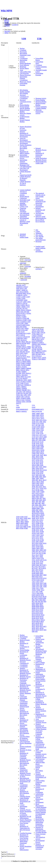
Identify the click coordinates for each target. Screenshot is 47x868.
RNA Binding (24, 90)
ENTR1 (29, 313)
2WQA (42, 453)
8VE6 (41, 613)
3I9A (41, 475)
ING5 (23, 328)
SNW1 (25, 380)
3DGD (34, 465)
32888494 (23, 273)
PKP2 (18, 355)
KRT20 (23, 335)
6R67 (41, 575)
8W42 (43, 615)
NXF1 (18, 350)
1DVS (34, 417)
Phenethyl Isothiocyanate (24, 236)
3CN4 (41, 462)
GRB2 (26, 323)
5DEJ (37, 542)
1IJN (43, 425)
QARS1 (44, 351)
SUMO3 (29, 382)
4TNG (38, 525)
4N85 (42, 508)
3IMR (37, 477)
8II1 (36, 602)
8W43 (34, 617)
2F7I (37, 440)
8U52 (38, 610)
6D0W (34, 565)
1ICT (33, 425)
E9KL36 (34, 411)
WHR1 (28, 398)
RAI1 (33, 353)
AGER (42, 329)
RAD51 (25, 367)
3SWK (18, 520)
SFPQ (24, 373)
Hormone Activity (41, 98)
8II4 (45, 602)
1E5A (41, 420)
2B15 (37, 438)
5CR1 (34, 542)
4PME (34, 512)
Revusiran (39, 241)
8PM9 (38, 607)
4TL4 (38, 520)
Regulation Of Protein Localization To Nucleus (24, 646)
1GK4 (18, 517)
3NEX (42, 483)
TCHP (18, 385)
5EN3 (45, 543)
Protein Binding (24, 105)
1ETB (34, 422)
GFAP (18, 323)
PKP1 (26, 353)
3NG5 (34, 485)
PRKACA (19, 362)
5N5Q (41, 555)
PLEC (25, 357)
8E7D (37, 597)
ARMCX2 (25, 290)
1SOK (34, 428)
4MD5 (18, 523)
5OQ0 (38, 558)
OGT (22, 350)
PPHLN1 (19, 360)
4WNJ (34, 528)
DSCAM (23, 312)
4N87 (37, 510)
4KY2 (44, 505)
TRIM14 (24, 387)
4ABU (34, 492)
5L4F (33, 553)
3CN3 (37, 462)
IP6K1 (27, 328)
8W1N (34, 615)
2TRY (38, 453)
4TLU (34, 523)
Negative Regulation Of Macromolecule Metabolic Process (25, 671)
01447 (34, 407)
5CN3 (38, 540)
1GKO (42, 423)
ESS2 (24, 315)
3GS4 (41, 473)
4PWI (34, 517)
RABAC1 (19, 367)
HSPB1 (25, 327)
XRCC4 (18, 400)
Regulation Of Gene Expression (25, 741)
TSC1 (29, 390)
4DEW (34, 498)
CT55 (28, 307)
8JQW (41, 603)
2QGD (42, 450)
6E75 (44, 567)
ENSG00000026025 (22, 409)
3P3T (41, 487)
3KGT (45, 480)
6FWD (41, 570)
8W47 (38, 618)
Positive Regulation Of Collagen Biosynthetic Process (26, 147)
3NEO (34, 483)
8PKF (37, 605)
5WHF (26, 525)
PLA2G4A (19, 357)
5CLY (38, 538)
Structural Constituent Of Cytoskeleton (24, 97)
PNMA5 (19, 358)
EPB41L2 (19, 315)
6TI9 (37, 578)
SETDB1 (19, 373)
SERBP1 (24, 372)
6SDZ (37, 577)
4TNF (34, 525)
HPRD (6, 33)
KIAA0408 (19, 333)
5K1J (40, 552)
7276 (33, 405)
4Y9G (37, 532)
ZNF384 (29, 402)
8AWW (38, 595)
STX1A (18, 382)
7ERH (34, 585)
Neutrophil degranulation (40, 206)
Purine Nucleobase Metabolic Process (41, 159)
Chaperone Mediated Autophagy (23, 210)
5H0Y (42, 548)
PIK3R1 (34, 351)
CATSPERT (20, 300)
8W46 (34, 618)
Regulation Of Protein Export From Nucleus (24, 836)
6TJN (41, 578)
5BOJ (41, 537)
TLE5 (22, 385)
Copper (38, 231)
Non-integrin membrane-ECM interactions (41, 202)
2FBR (44, 440)
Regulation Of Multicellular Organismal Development (40, 823)
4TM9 (38, 523)
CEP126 (25, 303)
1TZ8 (33, 435)
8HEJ (33, 600)
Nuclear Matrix (24, 68)
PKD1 (18, 353)
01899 (18, 407)
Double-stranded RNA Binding (25, 93)
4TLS (37, 522)
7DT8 (37, 583)
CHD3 (18, 305)
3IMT (44, 477)
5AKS (41, 533)
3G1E (18, 518)
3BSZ (34, 457)
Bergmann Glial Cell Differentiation (26, 166)
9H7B (37, 623)
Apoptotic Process (25, 810)
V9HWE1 (24, 411)
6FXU (34, 572)
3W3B (37, 490)
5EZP (33, 545)
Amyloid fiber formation (40, 214)
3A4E (37, 455)
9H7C (41, 623)
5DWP (41, 542)
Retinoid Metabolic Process (41, 149)
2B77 (44, 438)
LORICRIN (20, 338)
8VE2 (37, 612)
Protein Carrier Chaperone (40, 640)
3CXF (34, 463)
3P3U (44, 487)
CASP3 (18, 297)
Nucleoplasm (24, 637)
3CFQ (42, 458)
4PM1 (41, 510)
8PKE (34, 605)
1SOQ (38, 428)
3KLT (22, 518)
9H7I (41, 627)
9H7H (38, 627)
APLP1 (22, 288)
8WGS (34, 620)
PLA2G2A (23, 355)
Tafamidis (38, 233)
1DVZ (42, 418)
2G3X (38, 442)
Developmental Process (40, 841)
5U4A (45, 560)
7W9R (38, 590)
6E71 (45, 565)
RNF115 (42, 353)
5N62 (33, 557)
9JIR (33, 632)
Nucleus (22, 48)
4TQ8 (42, 525)
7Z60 (38, 593)
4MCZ (22, 522)
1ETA (45, 420)
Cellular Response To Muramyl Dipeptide (25, 178)
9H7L (37, 628)
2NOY (34, 448)
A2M (33, 329)
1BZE (38, 415)
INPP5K (34, 344)
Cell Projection (24, 73)
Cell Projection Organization (40, 760)
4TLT (41, 522)
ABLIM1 (19, 285)
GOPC (22, 323)
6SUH (34, 578)
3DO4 (38, 468)
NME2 (29, 347)
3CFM (34, 458)
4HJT (44, 500)
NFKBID (19, 347)
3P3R (33, 487)
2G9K (34, 445)
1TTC (34, 433)
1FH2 (44, 422)
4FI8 (44, 498)
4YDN (34, 533)
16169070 (15, 25)
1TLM (38, 430)
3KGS (40, 480)
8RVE (18, 528)
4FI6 (38, 498)
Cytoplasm (23, 50)
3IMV (38, 478)
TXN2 (18, 395)
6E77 (37, 568)
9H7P (41, 630)
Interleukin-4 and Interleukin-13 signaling (25, 202)
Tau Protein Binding (39, 647)
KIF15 (25, 333)
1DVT (38, 417)
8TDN (42, 608)
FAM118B (26, 318)
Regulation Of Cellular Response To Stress (41, 716)
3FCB (45, 470)
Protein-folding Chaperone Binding (40, 782)
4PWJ (37, 517)
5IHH (41, 550)
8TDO (34, 610)
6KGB (34, 575)
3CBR (41, 457)
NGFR (40, 348)
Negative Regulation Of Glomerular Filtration (40, 154)
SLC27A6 (19, 378)
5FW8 (38, 547)
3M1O (38, 482)
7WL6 (42, 590)
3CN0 (37, 460)
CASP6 (23, 297)
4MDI (22, 523)
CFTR (34, 334)
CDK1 (29, 302)
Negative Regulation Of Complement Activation (40, 846)
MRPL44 (19, 343)
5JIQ (37, 552)
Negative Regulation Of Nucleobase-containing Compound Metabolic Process (25, 756)
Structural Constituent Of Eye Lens (25, 102)
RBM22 (24, 368)
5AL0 (42, 535)
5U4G (41, 563)
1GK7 (26, 517)
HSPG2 (42, 343)
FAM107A (19, 318)
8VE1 (34, 612)
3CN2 (34, 462)
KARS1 (18, 332)
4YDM (42, 532)
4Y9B (34, 530)
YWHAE (28, 400)
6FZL (38, 572)
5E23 (33, 543)
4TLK (34, 522)
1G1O (38, 423)
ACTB (37, 329)
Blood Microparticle (40, 805)
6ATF (18, 527)
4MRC (38, 508)
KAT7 (23, 332)
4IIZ (33, 503)
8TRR (26, 528)
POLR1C (24, 358)
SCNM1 (18, 372)
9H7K (34, 628)
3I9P (33, 477)
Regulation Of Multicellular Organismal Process (24, 842)
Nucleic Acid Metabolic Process (25, 772)
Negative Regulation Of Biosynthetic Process (24, 721)
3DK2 (34, 468)
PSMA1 (18, 363)
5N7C (37, 557)
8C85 (42, 595)
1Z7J (37, 437)
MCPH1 (18, 342)
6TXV (45, 578)
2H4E (42, 445)
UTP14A (27, 397)
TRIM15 (19, 388)
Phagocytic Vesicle (25, 82)
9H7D (34, 625)
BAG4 (22, 292)
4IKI (43, 503)
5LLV (37, 555)
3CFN (38, 458)
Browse (7, 21)
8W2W (38, 615)
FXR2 (18, 322)
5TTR (42, 558)
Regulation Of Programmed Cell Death (25, 801)
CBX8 (25, 300)
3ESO (34, 470)
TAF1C (39, 358)
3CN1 (41, 460)
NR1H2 (23, 348)
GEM (29, 322)
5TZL (34, 560)
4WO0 (42, 528)
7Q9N (45, 587)
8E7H (45, 597)
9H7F (41, 625)
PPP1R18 (28, 360)
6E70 (41, 565)
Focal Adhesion (24, 65)
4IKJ (33, 505)
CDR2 (38, 333)
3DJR (42, 465)
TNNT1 (18, 387)
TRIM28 (24, 388)
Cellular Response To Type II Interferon (25, 183)
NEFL (29, 343)
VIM (24, 39)
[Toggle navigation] (1, 16)
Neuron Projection (25, 75)
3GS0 (38, 473)
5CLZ (42, 538)
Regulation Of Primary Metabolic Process (25, 693)
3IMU (34, 478)
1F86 (41, 422)
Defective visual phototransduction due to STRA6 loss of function (41, 219)
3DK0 (45, 467)
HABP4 (23, 325)
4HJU (34, 502)
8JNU (34, 603)
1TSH (42, 430)
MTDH (24, 343)
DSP (28, 312)
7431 (18, 405)
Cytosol (22, 57)
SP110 (43, 354)
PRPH (29, 362)
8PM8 (34, 607)
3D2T (37, 463)
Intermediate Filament (23, 61)
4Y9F (33, 532)
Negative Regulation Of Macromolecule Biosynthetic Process (24, 713)
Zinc (37, 230)
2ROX (38, 452)
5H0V (42, 547)
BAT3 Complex (40, 662)
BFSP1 (26, 292)
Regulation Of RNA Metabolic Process (24, 733)
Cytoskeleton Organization (24, 786)
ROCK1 (23, 370)
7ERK (45, 585)
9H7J (45, 627)
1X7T (45, 435)
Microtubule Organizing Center (25, 54)
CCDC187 (19, 302)
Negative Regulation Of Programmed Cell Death (41, 777)
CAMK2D (19, 295)
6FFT (37, 570)
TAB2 (22, 383)
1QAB (34, 427)
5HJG (37, 550)
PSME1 (18, 365)
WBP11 (18, 398)
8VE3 (41, 612)
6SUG (41, 577)
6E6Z (38, 565)
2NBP (42, 447)
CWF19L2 (19, 308)
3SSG (34, 488)
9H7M (42, 628)
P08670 (18, 411)
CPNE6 (34, 336)
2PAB (38, 448)
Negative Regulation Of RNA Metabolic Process (24, 792)
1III (36, 425)
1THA (42, 428)
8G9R (40, 598)
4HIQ (33, 500)
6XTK (42, 580)
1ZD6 (45, 437)
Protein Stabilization (39, 673)
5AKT (34, 535)
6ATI (21, 527)
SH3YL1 (19, 375)
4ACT (42, 493)
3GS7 (33, 475)
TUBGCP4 (19, 393)
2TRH (34, 453)
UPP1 (25, 395)
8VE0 (41, 610)
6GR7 (41, 572)
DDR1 (34, 338)
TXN (30, 393)
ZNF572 (19, 403)
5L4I (37, 553)
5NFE (41, 557)
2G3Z (42, 442)
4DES (34, 497)
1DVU (42, 417)
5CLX (34, 538)
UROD (18, 397)
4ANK (34, 495)
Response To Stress (25, 750)
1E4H (37, 420)
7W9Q (34, 590)
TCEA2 (26, 383)
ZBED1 (43, 359)
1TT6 (33, 432)
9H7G (34, 627)
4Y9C (37, 530)
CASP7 (28, 297)
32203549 (27, 266)
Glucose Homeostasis (39, 798)
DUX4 (18, 313)
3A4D (34, 455)
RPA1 (28, 370)
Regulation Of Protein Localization (24, 653)
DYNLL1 (23, 313)
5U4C (37, 562)
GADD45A (23, 322)
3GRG (34, 473)
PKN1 (22, 353)
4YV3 (22, 525)
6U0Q (38, 580)
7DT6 (34, 583)
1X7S (41, 435)
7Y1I (33, 592)
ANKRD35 (19, 287)
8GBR (44, 598)
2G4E (34, 443)
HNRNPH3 (39, 341)
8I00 (41, 600)
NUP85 (28, 348)
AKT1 (24, 285)
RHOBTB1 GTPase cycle (24, 206)
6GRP (34, 573)
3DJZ (41, 467)
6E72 (33, 567)
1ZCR (41, 437)
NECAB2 (35, 348)
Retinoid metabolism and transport (40, 210)
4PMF (38, 512)
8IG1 (33, 602)
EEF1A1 (39, 338)
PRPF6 (24, 362)
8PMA (42, 607)
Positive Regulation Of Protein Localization (26, 813)
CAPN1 (25, 295)
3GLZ (34, 472)
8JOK (37, 603)
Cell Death (23, 788)
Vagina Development (39, 801)
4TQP (41, 527)
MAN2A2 (24, 340)
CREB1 (18, 307)
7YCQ (34, 593)
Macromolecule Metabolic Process (25, 779)
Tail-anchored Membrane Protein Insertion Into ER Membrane (41, 652)
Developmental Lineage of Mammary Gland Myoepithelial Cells (25, 222)
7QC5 (38, 588)
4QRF (34, 518)
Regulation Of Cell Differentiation (25, 817)
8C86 (33, 597)
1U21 (37, 435)
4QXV (38, 518)
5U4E (34, 563)
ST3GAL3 (39, 356)
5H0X (38, 548)
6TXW (34, 580)
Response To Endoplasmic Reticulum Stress (41, 829)
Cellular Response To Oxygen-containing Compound (41, 732)
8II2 (39, 602)
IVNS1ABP (24, 330)
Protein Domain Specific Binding (25, 107)
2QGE (34, 452)
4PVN (38, 513)
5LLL (34, 555)
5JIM (33, 552)
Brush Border (40, 819)
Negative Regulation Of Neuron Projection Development (25, 134)
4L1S (33, 507)
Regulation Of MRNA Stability (25, 152)
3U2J (33, 490)
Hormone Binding (41, 102)
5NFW (34, 558)
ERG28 (34, 339)
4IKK (37, 505)
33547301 (27, 260)
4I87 (40, 502)
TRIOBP (24, 390)
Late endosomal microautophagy (25, 214)
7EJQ (41, 583)
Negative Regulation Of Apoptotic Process (41, 726)
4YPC (18, 525)
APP (25, 288)
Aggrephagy (23, 217)
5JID (45, 550)
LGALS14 (19, 337)
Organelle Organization (24, 769)
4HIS (37, 500)
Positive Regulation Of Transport (40, 657)
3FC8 (41, 470)
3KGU (34, 482)
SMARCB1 (20, 380)
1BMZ (38, 413)
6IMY (42, 573)
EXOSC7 (19, 317)
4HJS (41, 500)
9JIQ (45, 630)
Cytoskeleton (24, 58)
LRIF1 (25, 338)
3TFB (41, 488)
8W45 (42, 617)
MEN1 (23, 342)
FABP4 (24, 317)
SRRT (30, 380)
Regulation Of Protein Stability (40, 678)
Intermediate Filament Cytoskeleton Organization (24, 701)
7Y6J (37, 592)
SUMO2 (23, 382)
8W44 (38, 617)
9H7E (37, 625)
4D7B (38, 495)
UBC (22, 395)
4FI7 (41, 498)
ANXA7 (26, 287)
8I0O (44, 600)
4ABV (38, 492)
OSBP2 (26, 350)
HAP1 (28, 325)
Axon (21, 70)
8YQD (34, 622)
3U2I (45, 488)
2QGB (34, 450)
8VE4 (34, 613)
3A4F (41, 455)
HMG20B (19, 327)
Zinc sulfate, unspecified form (41, 239)
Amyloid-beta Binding (40, 643)
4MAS (41, 507)
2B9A (34, 440)
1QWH (38, 427)
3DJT (37, 467)
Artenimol (23, 234)
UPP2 (29, 395)
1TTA (37, 432)
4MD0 (27, 522)
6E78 (40, 568)
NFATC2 (23, 345)
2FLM (34, 442)
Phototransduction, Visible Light (41, 162)
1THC (34, 430)
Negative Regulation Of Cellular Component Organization (40, 739)
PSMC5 (23, 363)
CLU (42, 334)
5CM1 (34, 540)
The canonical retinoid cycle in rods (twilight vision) (40, 196)
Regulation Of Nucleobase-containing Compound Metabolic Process (25, 682)
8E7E (41, 597)
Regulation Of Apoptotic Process (41, 722)
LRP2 (39, 344)
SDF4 (34, 354)
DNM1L (29, 310)
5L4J (40, 553)
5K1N (44, 552)
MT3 (33, 346)
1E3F (33, 420)
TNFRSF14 (27, 385)
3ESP (37, 470)
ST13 (33, 356)
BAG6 (34, 333)
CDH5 (25, 302)
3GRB (42, 472)
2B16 (41, 438)
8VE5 (37, 613)
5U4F (37, 563)
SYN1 (18, 383)
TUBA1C (28, 392)
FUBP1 (25, 320)
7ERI (37, 585)
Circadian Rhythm (41, 832)
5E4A (37, 543)
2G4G (37, 443)
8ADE (41, 593)
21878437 (38, 269)
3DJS (33, 467)
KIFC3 (18, 335)
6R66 (38, 575)
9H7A (34, 623)
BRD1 (25, 293)
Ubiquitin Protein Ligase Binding (25, 797)
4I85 (37, 502)
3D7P (41, 463)
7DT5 (42, 582)
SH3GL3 (28, 373)
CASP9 (23, 298)
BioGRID (7, 31)
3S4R (25, 518)
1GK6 (22, 517)
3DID (38, 465)
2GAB (38, 445)
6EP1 (33, 570)
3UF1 (26, 520)
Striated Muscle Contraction (24, 197)
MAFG (18, 340)
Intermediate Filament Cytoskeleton (24, 78)
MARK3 (44, 344)
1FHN (34, 423)
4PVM (34, 513)
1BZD (34, 415)
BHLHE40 (19, 293)
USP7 (22, 397)
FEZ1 (38, 339)
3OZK (38, 485)
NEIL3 (18, 345)
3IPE (37, 480)
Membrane (23, 67)
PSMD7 (29, 363)
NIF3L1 (24, 347)
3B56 (45, 455)
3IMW (42, 478)
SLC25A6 (28, 377)
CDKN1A (19, 303)
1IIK (39, 425)
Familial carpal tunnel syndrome (40, 247)
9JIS (36, 632)
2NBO (38, 447)
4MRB (34, 508)
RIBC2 (18, 370)
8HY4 (37, 600)
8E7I (33, 598)
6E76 (33, 568)
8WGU (43, 620)
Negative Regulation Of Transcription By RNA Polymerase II (25, 828)
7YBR (41, 592)
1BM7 (34, 413)
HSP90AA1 (35, 343)
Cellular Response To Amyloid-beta (41, 808)
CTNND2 (40, 336)
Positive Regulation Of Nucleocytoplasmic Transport (26, 746)
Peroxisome (23, 52)
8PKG (41, 605)
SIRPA (18, 377)
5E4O (41, 543)
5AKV (38, 535)
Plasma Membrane (25, 63)
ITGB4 (18, 330)
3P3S (37, 487)
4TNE (42, 523)
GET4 (34, 341)
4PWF (34, 515)
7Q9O (34, 588)
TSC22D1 (19, 392)
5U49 (41, 560)
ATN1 (18, 292)
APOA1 (34, 331)
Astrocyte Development (24, 139)
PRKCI (39, 351)
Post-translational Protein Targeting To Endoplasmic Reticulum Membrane (41, 814)
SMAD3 (25, 378)
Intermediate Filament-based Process (24, 157)
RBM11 (18, 368)
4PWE (42, 513)
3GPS (37, 472)
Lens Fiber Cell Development (24, 169)
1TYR (42, 433)
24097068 (23, 263)
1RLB (43, 427)
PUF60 (23, 365)
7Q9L (41, 587)
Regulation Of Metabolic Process (25, 676)
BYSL (29, 293)
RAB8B (28, 365)
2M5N (34, 447)
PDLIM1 (23, 352)
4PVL (42, 512)
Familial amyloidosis (39, 251)
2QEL (42, 448)
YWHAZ (19, 402)
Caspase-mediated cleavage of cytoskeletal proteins (25, 192)
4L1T (37, 507)
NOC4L (18, 348)
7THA (42, 588)
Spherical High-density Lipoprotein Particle (40, 765)
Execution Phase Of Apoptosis (25, 737)
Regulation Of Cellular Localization (40, 699)
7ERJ (41, 585)
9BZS (42, 622)
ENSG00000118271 (38, 409)
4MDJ (26, 523)
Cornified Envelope (26, 833)
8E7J (37, 598)
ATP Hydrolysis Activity (40, 838)
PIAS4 (28, 352)
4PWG (38, 515)
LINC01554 (26, 337)
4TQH (34, 527)
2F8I (40, 440)
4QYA (42, 518)
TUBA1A (35, 359)
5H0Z (34, 550)
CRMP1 (23, 307)
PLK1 (28, 357)
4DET (37, 497)
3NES (38, 483)
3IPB (33, 480)
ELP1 (43, 338)
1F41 (37, 422)
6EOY (44, 568)
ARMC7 (19, 290)
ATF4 (39, 331)
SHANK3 (25, 375)
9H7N (34, 630)
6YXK (29, 527)
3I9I (44, 475)
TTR (39, 39)
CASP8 (18, 298)
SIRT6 (22, 377)
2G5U (41, 443)
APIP (18, 288)
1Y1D (34, 437)
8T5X (38, 608)
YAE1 (23, 400)
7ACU (34, 582)
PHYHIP (40, 349)
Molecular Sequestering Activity (39, 112)
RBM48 (29, 368)
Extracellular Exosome (24, 84)
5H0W (34, 548)
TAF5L (44, 358)
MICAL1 (29, 342)
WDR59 (23, 398)
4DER (42, 495)
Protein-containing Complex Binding (41, 107)
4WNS (38, 528)
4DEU (42, 497)
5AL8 (34, 537)
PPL (23, 360)
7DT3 (38, 582)
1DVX (34, 418)
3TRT (22, 520)
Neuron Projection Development (25, 142)
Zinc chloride (39, 236)
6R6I (33, 577)
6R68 (45, 575)
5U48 (37, 560)
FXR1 (29, 320)
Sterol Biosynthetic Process (39, 771)
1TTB (41, 432)
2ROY (42, 452)
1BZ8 (42, 413)
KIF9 (29, 333)
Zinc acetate (39, 235)
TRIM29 (19, 390)
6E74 (40, 567)
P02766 (40, 411)
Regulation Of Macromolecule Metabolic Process (25, 688)
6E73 (37, 567)
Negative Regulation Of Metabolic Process (25, 658)
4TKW (34, 520)
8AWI (34, 595)
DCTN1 (25, 308)
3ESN (42, 468)
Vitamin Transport (41, 786)
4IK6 (36, 503)
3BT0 (37, 457)
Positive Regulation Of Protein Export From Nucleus (26, 821)
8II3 (42, 602)
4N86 (33, 510)
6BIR (25, 527)
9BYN (38, 622)
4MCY (18, 522)
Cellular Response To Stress (25, 776)
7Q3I (37, 587)
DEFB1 (18, 310)
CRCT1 (27, 305)
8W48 (42, 618)
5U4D (41, 562)
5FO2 (37, 545)
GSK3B (18, 325)
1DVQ (42, 415)
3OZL (42, 485)
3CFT (34, 460)
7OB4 (34, 587)
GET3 (42, 339)
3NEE (42, 482)
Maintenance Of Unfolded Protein (41, 670)
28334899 (27, 276)
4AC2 (34, 493)
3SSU (29, 518)
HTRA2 (18, 328)
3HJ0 (37, 475)
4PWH (42, 515)
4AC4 (37, 493)
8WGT (38, 620)
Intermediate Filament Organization (24, 162)
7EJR (45, 583)
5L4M (44, 553)
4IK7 (40, 503)
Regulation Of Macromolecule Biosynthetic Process (24, 764)
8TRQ (22, 528)
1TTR (37, 433)
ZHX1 (24, 402)
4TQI (38, 527)
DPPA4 (18, 312)
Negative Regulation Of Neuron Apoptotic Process (41, 710)
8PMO (34, 608)
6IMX (38, 573)
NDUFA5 (38, 346)
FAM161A (19, 320)
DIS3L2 (23, 310)
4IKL (40, 505)
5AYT (37, 537)
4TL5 (42, 520)
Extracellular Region (39, 59)
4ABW (42, 492)
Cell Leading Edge (25, 72)
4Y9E (41, 530)
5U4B (34, 562)
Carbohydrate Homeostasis (40, 795)
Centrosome (23, 697)
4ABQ (42, 490)
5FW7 (34, 547)
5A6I (38, 533)
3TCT (37, 488)
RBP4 (37, 353)
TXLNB (25, 393)
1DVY (38, 418)
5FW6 (41, 545)
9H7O (38, 630)
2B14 (33, 438)
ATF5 (42, 331)
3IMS (41, 477)
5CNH (42, 540)
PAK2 (18, 352)
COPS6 (23, 305)
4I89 (43, 502)
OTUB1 (34, 349)
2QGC (38, 450)
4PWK (42, 517)
